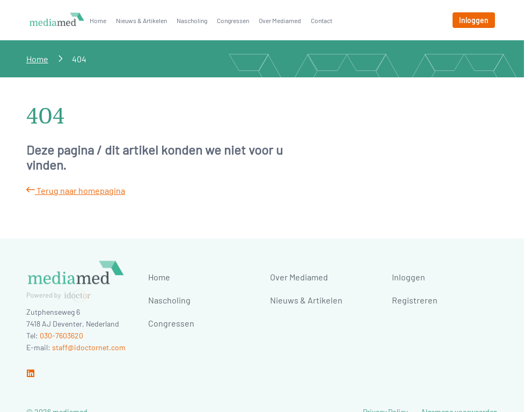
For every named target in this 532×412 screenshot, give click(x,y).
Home (98, 20)
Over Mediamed (280, 20)
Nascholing (192, 20)
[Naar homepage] (57, 20)
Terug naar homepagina (76, 190)
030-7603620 (61, 335)
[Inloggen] (474, 20)
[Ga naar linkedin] (31, 374)
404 (79, 59)
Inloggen (409, 277)
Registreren (415, 300)
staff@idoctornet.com (89, 347)
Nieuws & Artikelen (141, 20)
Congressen (233, 20)
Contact (322, 20)
